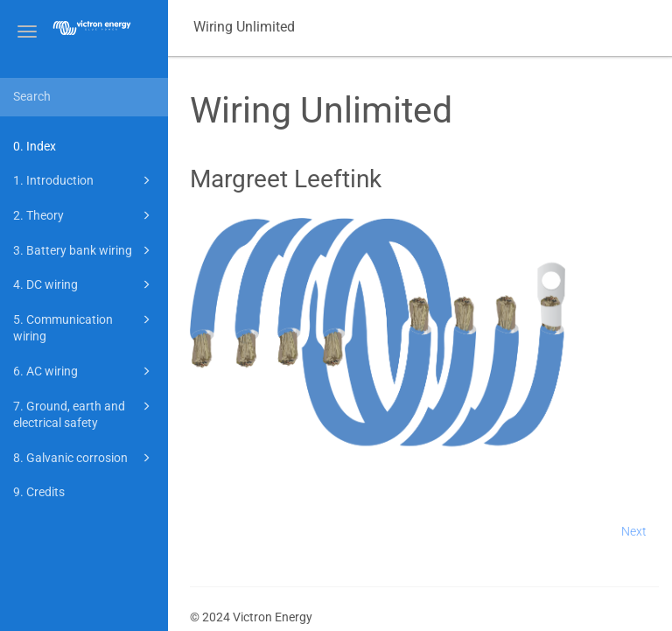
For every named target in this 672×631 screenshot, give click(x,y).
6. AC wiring (84, 371)
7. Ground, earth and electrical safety (84, 414)
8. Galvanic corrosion (84, 458)
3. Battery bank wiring (84, 250)
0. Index (35, 146)
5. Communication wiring (84, 327)
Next (634, 531)
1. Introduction (84, 180)
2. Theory (84, 215)
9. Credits (39, 492)
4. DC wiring (84, 284)
